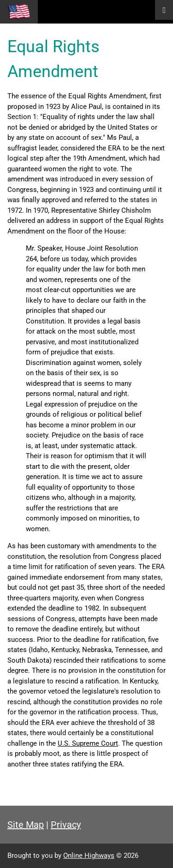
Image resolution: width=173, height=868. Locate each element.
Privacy (66, 825)
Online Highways (89, 856)
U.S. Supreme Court (88, 743)
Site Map (26, 825)
